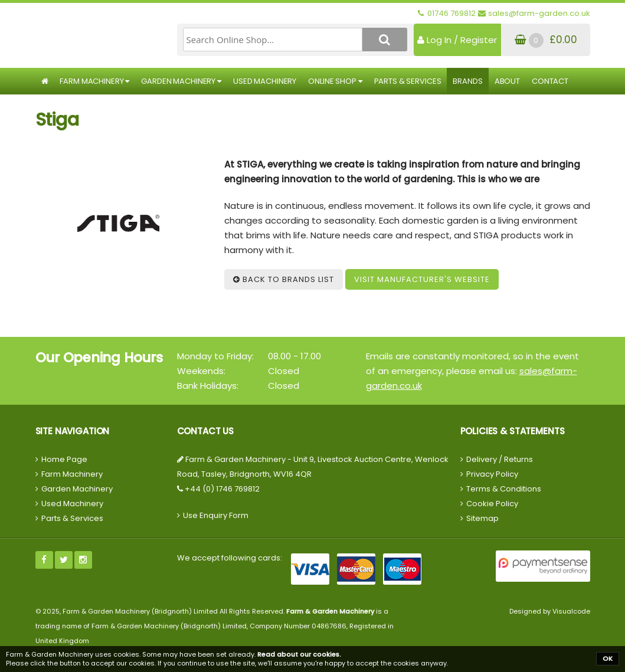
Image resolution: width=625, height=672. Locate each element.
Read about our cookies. (299, 654)
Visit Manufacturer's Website (422, 279)
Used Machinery (265, 81)
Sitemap (482, 518)
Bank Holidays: (208, 386)
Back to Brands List (284, 279)
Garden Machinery (181, 81)
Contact (550, 81)
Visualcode (571, 611)
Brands (467, 81)
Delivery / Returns (500, 459)
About (507, 81)
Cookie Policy (492, 504)
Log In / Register (457, 40)
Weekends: (201, 371)
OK (608, 658)
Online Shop (335, 81)
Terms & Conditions (504, 489)
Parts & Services (408, 81)
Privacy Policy (492, 474)
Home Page (64, 459)
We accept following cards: (230, 558)
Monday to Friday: (215, 356)
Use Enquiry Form (216, 515)
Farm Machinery (94, 81)
